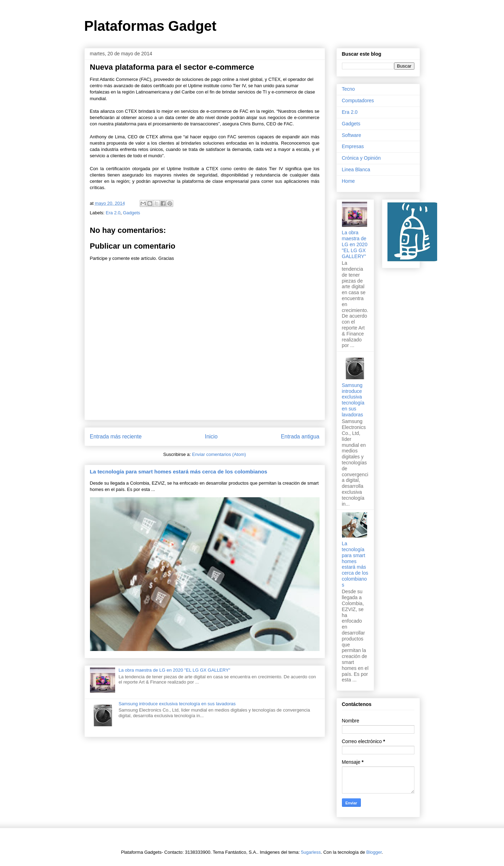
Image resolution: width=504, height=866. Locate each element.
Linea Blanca (356, 169)
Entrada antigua (300, 437)
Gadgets (131, 213)
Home (348, 181)
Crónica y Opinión (361, 158)
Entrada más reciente (116, 437)
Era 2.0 (113, 213)
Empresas (353, 146)
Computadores (358, 101)
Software (352, 135)
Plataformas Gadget (150, 26)
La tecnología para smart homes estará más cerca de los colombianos (179, 472)
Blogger (374, 852)
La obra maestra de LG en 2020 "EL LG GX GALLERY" (174, 670)
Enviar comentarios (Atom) (219, 454)
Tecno (348, 89)
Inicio (211, 437)
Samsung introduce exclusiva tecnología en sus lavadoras (177, 704)
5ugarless (311, 852)
